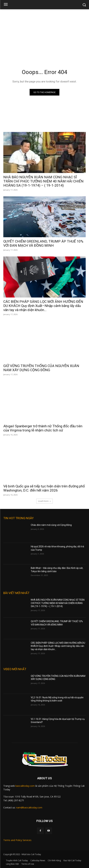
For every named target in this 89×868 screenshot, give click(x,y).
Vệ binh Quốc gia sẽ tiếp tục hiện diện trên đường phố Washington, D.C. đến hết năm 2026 (44, 488)
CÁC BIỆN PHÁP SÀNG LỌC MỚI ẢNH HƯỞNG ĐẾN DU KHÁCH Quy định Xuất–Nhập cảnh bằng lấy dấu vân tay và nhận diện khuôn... (43, 306)
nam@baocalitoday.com (29, 807)
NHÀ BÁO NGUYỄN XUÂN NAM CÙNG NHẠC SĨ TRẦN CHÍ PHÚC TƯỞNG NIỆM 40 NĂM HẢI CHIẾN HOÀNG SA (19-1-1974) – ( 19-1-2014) (43, 181)
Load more (44, 501)
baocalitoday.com (25, 786)
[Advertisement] (44, 34)
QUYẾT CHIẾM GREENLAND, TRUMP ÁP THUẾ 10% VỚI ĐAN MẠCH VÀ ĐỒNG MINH (43, 243)
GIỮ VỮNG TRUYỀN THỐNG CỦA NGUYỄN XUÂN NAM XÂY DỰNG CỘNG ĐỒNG (41, 368)
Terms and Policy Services (17, 840)
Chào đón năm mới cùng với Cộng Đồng (51, 525)
